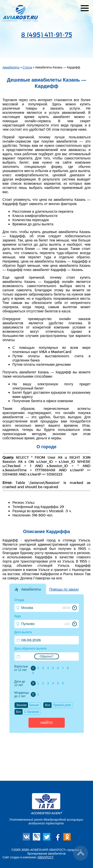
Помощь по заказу (64, 589)
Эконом (21, 705)
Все (47, 705)
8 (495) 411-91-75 (47, 34)
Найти (46, 723)
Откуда (19, 600)
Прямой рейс (62, 705)
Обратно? (46, 657)
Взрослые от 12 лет (21, 668)
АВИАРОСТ (46, 857)
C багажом (31, 712)
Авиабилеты (11, 67)
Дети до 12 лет (20, 683)
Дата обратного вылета (31, 649)
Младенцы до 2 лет (22, 694)
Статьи (27, 67)
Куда (18, 616)
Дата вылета (23, 632)
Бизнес (34, 705)
